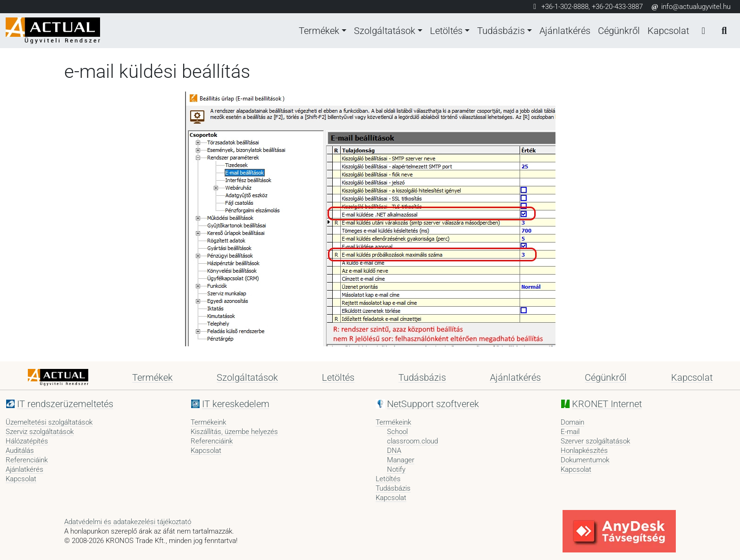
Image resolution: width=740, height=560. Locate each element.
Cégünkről (619, 31)
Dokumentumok (585, 460)
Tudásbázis (501, 31)
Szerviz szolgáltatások (40, 432)
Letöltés (446, 31)
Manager (401, 460)
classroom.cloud (412, 441)
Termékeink (208, 422)
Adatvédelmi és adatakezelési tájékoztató (128, 522)
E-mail (570, 432)
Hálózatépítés (27, 441)
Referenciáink (27, 460)
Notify (396, 469)
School (397, 432)
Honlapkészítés (584, 451)
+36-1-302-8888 (565, 7)
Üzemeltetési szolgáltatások (49, 422)
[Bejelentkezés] (703, 31)
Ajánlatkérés (565, 31)
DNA (394, 451)
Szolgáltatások (385, 31)
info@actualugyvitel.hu (690, 7)
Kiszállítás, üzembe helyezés (234, 432)
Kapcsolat (668, 31)
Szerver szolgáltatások (595, 441)
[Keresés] (724, 31)
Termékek (319, 31)
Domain (572, 422)
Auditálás (20, 451)
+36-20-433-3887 (617, 7)
